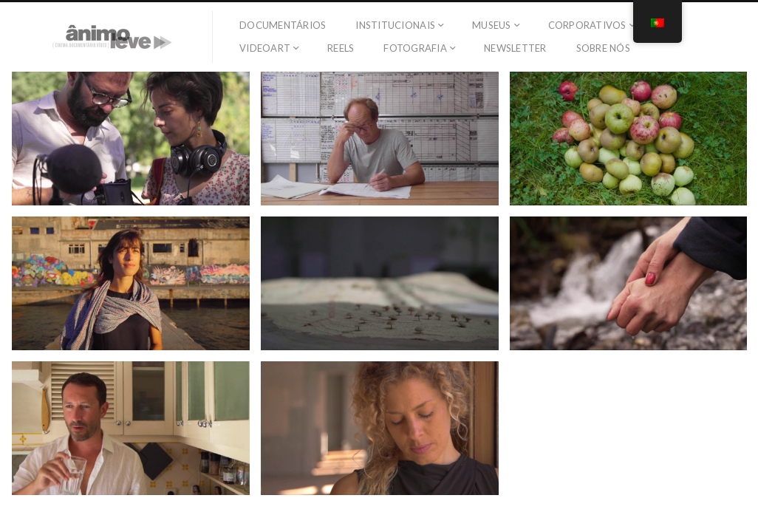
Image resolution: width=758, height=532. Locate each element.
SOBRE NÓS (603, 48)
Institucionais (395, 25)
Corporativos (587, 25)
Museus (492, 25)
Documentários (283, 25)
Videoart (265, 48)
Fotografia (415, 48)
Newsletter (515, 48)
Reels (341, 48)
